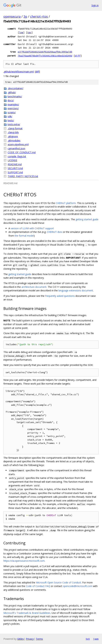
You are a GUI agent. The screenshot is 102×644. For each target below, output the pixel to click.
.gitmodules (14, 140)
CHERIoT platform (66, 203)
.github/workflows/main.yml (19, 72)
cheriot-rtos (39, 16)
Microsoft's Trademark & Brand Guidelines (27, 613)
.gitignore (13, 136)
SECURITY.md (15, 168)
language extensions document (76, 290)
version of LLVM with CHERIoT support (32, 228)
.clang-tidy (13, 132)
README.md (15, 164)
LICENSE (12, 160)
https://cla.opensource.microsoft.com (24, 561)
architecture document (34, 287)
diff (78, 56)
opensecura (12, 16)
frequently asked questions (60, 296)
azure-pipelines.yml (18, 144)
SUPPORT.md (15, 172)
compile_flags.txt (17, 156)
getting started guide (87, 219)
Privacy (30, 639)
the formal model (24, 236)
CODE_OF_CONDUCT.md (22, 152)
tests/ (11, 120)
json (96, 639)
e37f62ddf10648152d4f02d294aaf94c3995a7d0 (45, 52)
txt (88, 639)
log (21, 32)
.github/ (12, 92)
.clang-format (15, 128)
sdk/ (10, 116)
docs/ (11, 100)
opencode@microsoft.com (78, 586)
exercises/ (13, 108)
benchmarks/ (15, 96)
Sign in (95, 5)
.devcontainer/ (15, 88)
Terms (39, 639)
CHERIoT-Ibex (54, 232)
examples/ (13, 104)
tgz (29, 32)
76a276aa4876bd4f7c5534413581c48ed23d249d (45, 56)
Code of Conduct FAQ (38, 586)
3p (25, 16)
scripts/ (12, 112)
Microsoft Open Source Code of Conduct (58, 582)
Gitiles (21, 639)
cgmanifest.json (16, 148)
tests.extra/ (14, 124)
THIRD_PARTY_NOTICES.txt (23, 176)
